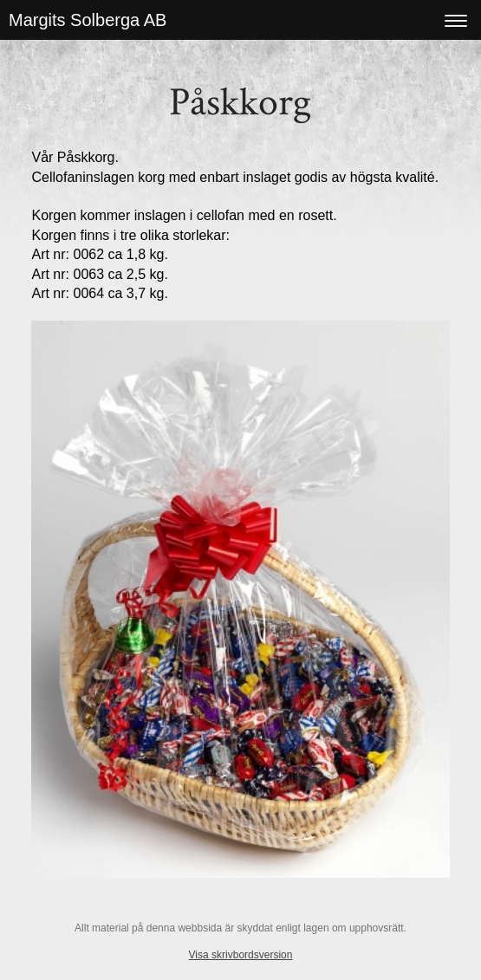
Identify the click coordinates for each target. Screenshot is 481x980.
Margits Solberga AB (88, 20)
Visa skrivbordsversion (241, 955)
